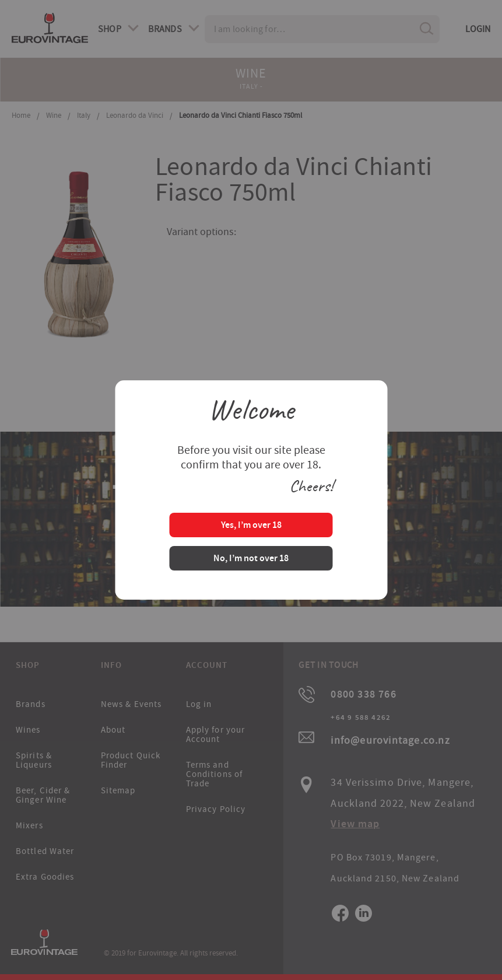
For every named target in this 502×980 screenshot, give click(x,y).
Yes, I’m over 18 (251, 526)
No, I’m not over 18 (251, 559)
